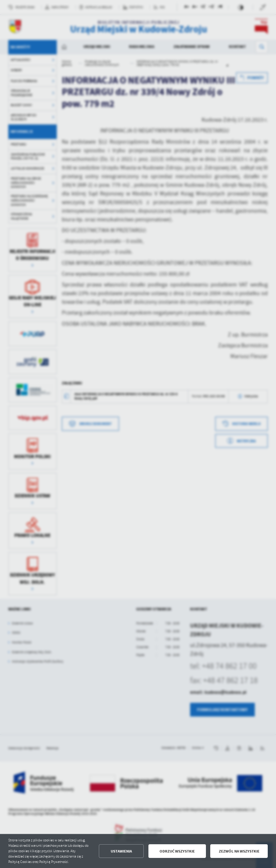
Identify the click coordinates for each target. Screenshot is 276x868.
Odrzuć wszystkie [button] (177, 851)
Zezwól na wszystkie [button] (239, 851)
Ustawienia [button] (121, 851)
